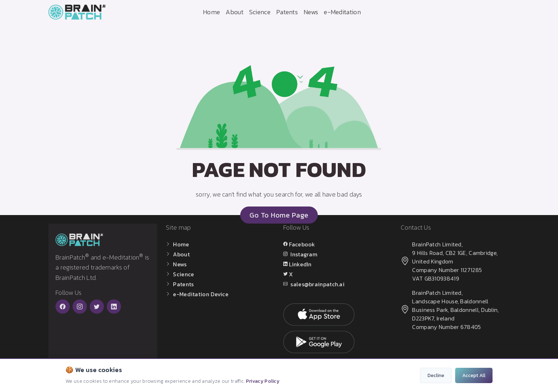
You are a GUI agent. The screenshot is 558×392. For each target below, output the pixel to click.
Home (211, 12)
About (235, 12)
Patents (287, 12)
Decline (436, 375)
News (311, 12)
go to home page (279, 215)
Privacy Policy (263, 381)
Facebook (302, 244)
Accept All (474, 375)
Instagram (304, 254)
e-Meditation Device (201, 294)
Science (260, 12)
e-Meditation (342, 12)
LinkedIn (300, 264)
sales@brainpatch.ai (317, 284)
